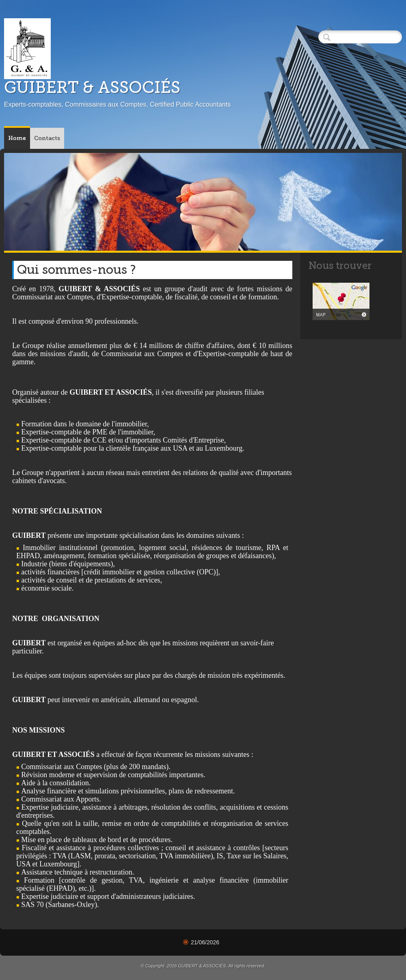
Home (17, 138)
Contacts (47, 138)
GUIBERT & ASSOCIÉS (92, 87)
